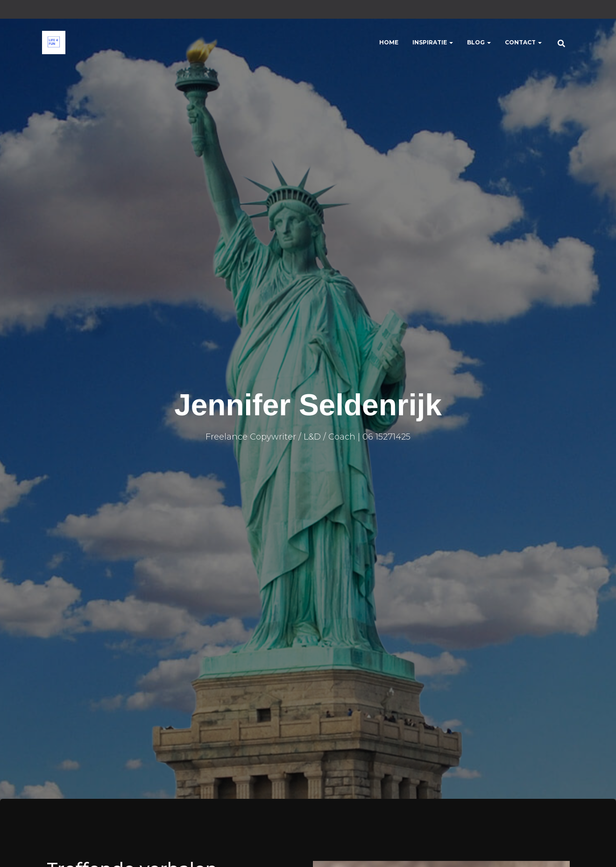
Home (389, 42)
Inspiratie (433, 42)
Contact (523, 42)
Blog (479, 42)
